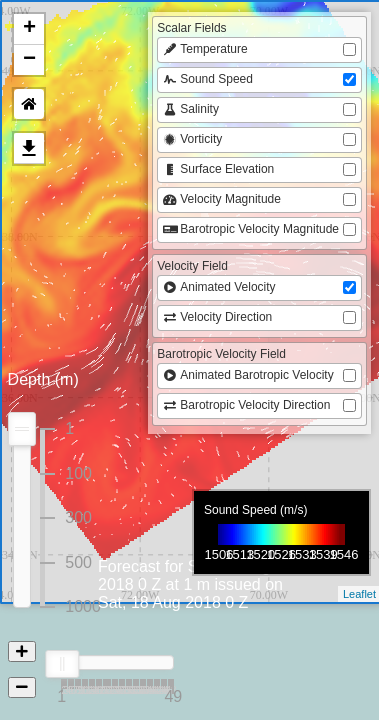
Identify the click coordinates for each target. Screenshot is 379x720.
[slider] (62, 664)
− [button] (29, 60)
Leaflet (359, 594)
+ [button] (29, 29)
